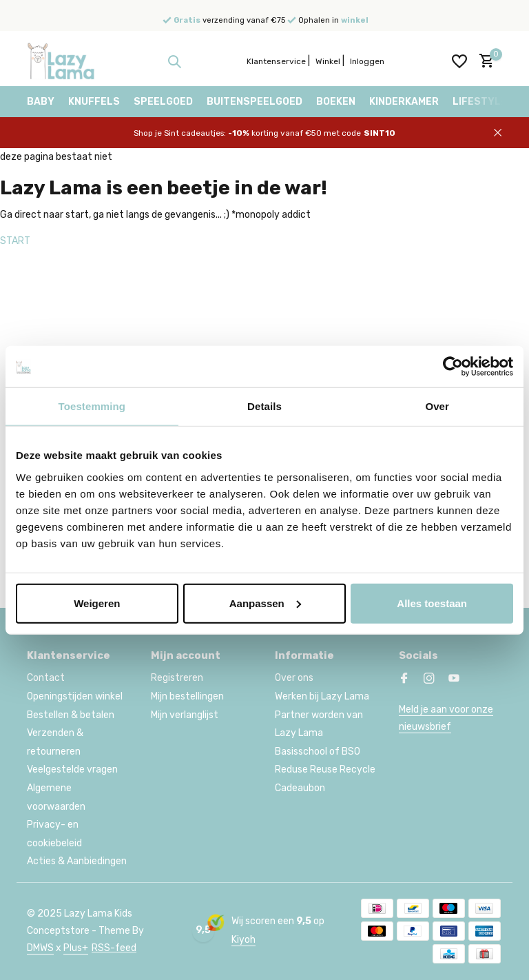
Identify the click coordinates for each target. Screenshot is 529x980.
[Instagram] (429, 680)
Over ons (294, 678)
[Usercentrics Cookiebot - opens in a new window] (453, 367)
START (15, 241)
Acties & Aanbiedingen (77, 861)
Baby (41, 102)
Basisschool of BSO (318, 752)
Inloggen (367, 61)
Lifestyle (480, 102)
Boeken (336, 102)
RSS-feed (114, 948)
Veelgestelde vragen (72, 769)
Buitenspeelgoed (255, 102)
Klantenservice (276, 61)
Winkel (328, 61)
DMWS (40, 948)
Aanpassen (265, 603)
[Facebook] (404, 680)
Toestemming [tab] (92, 406)
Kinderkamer (404, 102)
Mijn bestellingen (187, 696)
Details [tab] (264, 406)
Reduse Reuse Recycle (325, 769)
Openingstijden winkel (75, 696)
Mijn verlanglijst (185, 715)
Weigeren (97, 603)
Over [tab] (437, 406)
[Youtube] (454, 680)
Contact (46, 678)
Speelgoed (163, 102)
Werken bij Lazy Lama (322, 696)
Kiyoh (243, 940)
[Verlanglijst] (459, 61)
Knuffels (94, 102)
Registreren (177, 678)
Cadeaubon (300, 788)
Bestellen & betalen (71, 715)
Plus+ (76, 948)
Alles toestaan (432, 603)
